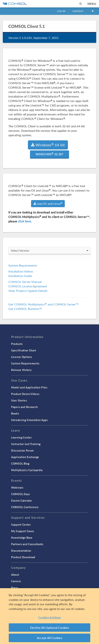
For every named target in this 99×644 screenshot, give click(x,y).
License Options (22, 357)
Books (15, 413)
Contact (78, 11)
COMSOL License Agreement (28, 286)
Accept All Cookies (50, 638)
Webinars (17, 487)
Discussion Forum (23, 450)
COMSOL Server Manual (25, 282)
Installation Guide (20, 276)
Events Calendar (22, 500)
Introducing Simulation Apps (29, 420)
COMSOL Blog (20, 463)
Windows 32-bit (49, 154)
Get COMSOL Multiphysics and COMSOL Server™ (43, 304)
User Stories (19, 400)
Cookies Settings (49, 617)
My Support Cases (23, 531)
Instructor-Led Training (26, 444)
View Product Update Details (28, 291)
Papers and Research (24, 407)
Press (15, 588)
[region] (49, 616)
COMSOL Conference (25, 507)
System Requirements (23, 265)
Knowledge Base (22, 538)
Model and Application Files (29, 387)
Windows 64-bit (48, 145)
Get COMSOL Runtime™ (25, 309)
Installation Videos (21, 271)
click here (25, 221)
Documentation (21, 551)
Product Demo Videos (25, 394)
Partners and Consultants (27, 544)
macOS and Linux (48, 204)
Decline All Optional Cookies (50, 628)
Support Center (21, 525)
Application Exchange (25, 457)
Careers (16, 581)
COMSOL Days (21, 494)
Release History (21, 370)
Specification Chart (24, 350)
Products (17, 344)
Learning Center (21, 437)
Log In (61, 11)
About (15, 575)
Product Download (23, 557)
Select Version (49, 251)
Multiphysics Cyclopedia (27, 470)
